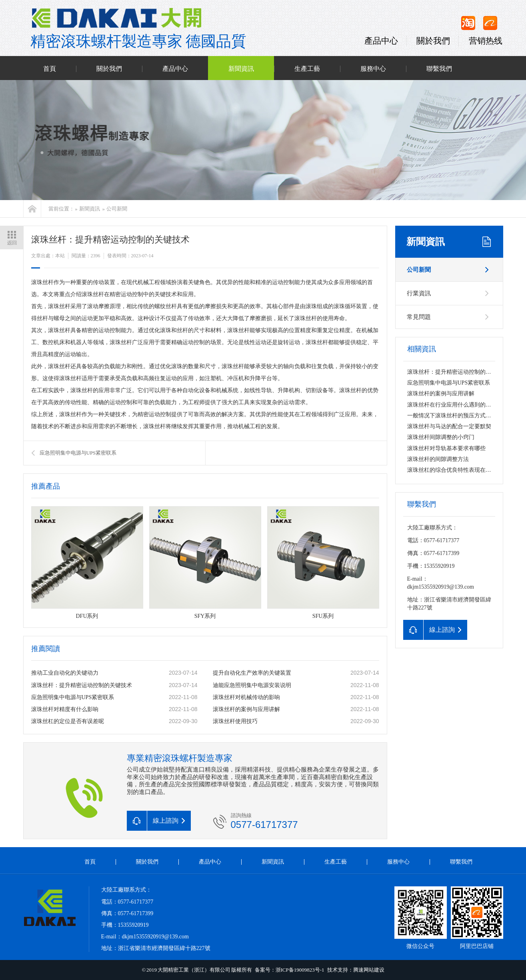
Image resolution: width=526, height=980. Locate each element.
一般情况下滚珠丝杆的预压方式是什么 (455, 416)
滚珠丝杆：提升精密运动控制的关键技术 (82, 685)
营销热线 (486, 41)
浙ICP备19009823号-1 (300, 970)
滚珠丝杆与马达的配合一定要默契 (449, 426)
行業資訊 (419, 293)
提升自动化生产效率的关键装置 (252, 673)
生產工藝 (307, 69)
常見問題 (419, 317)
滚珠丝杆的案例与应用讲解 (246, 709)
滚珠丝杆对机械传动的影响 (246, 697)
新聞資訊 (241, 69)
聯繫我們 (439, 69)
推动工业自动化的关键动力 (65, 673)
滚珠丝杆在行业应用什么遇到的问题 (452, 405)
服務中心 (373, 69)
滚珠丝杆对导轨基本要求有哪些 (446, 448)
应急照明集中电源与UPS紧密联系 (78, 453)
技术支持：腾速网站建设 (356, 970)
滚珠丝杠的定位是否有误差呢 (68, 721)
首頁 (50, 69)
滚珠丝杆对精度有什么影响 (65, 709)
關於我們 (433, 41)
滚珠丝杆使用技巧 (235, 721)
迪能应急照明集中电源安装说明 (252, 685)
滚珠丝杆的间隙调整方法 (438, 459)
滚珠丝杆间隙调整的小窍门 (441, 437)
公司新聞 (117, 209)
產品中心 (381, 41)
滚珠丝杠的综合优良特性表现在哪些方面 (458, 470)
